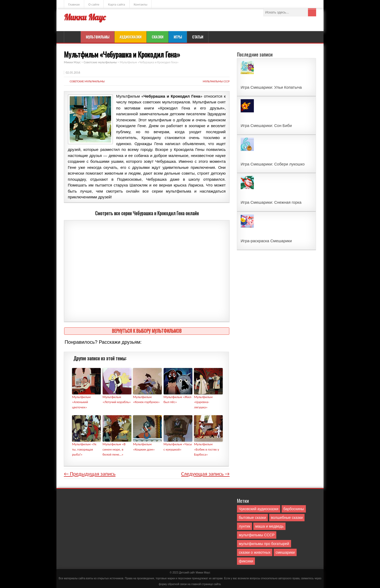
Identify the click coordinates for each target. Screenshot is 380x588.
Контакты (141, 4)
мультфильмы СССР (216, 81)
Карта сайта (116, 4)
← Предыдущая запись (90, 474)
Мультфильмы (98, 37)
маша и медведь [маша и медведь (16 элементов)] (269, 526)
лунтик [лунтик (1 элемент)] (244, 526)
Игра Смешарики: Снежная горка (271, 202)
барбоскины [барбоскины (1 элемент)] (294, 509)
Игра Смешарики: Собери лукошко (273, 164)
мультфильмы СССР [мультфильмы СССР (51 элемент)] (257, 535)
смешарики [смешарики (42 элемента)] (285, 552)
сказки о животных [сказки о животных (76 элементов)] (255, 552)
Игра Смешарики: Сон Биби (266, 125)
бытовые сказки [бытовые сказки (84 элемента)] (252, 518)
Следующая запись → (205, 474)
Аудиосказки (130, 37)
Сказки (158, 37)
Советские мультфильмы (87, 81)
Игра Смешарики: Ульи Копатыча (271, 87)
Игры (178, 37)
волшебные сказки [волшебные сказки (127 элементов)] (287, 518)
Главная (74, 4)
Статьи (198, 37)
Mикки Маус (203, 573)
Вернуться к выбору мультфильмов (147, 331)
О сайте (94, 4)
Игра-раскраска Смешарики (266, 241)
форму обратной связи (173, 584)
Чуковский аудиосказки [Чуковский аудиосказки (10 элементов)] (259, 509)
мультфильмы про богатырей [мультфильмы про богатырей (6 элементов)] (264, 544)
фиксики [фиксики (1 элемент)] (246, 561)
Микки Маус (85, 17)
